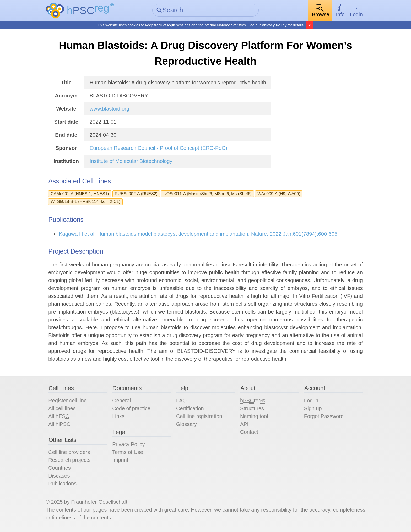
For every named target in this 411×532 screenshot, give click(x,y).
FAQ (181, 401)
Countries (60, 468)
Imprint (120, 460)
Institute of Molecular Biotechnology (131, 161)
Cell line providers (69, 452)
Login (356, 11)
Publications (62, 484)
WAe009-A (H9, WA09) (279, 194)
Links (118, 416)
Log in (311, 401)
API (244, 424)
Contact (249, 432)
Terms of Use (128, 452)
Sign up (313, 408)
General (121, 401)
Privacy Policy (274, 25)
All (59, 416)
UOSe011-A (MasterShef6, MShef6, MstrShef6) (207, 194)
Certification (190, 408)
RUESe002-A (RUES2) (136, 194)
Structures (252, 408)
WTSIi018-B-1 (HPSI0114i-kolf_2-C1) (85, 202)
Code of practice (131, 408)
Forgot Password (324, 416)
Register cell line (67, 401)
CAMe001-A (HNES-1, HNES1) (80, 194)
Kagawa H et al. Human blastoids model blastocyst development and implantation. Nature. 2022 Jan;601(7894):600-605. (199, 234)
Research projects (69, 460)
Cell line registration (199, 416)
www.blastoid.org (109, 109)
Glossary (186, 424)
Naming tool (254, 416)
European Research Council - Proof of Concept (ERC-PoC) (158, 148)
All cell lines (62, 408)
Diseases (59, 476)
